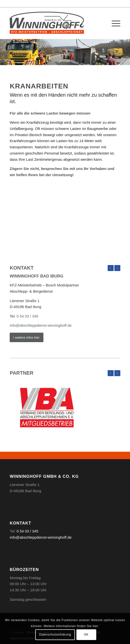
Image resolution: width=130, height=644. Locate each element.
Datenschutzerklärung (55, 635)
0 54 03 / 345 (28, 336)
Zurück (111, 288)
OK (86, 635)
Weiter (117, 288)
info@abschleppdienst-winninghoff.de (41, 345)
